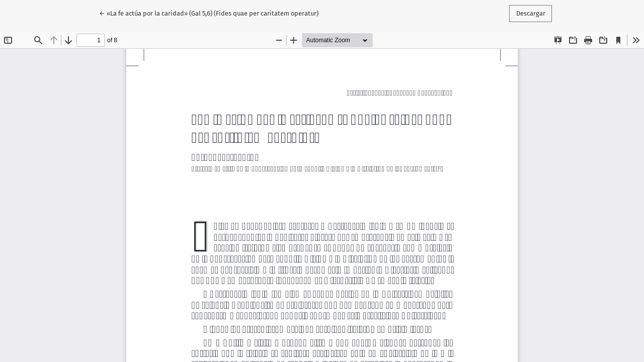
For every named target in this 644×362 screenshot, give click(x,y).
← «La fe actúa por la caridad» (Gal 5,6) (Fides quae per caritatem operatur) (209, 13)
